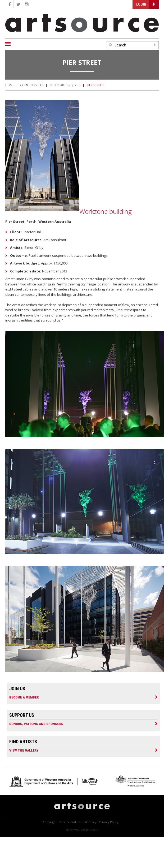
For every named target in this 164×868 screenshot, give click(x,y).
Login (141, 4)
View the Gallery (24, 750)
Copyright (50, 822)
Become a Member (24, 697)
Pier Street (95, 85)
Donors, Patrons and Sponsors (36, 724)
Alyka (69, 829)
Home (10, 85)
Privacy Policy (109, 822)
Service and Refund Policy (78, 822)
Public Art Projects (65, 85)
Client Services (32, 85)
